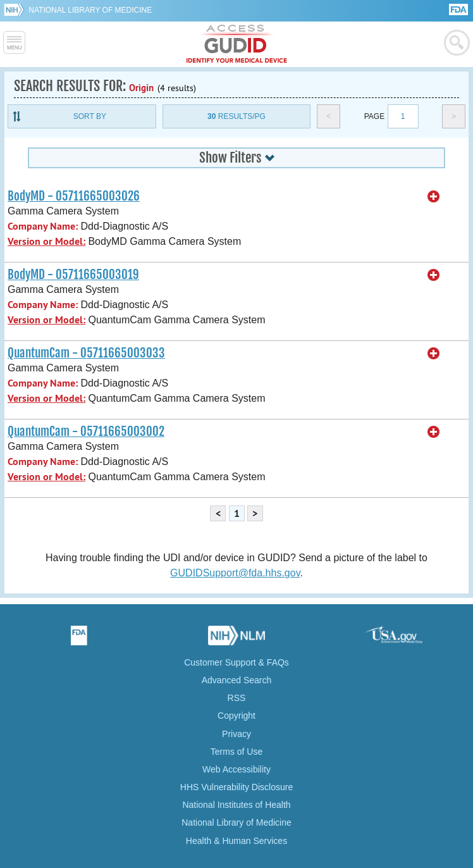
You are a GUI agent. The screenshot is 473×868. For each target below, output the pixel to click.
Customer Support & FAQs (236, 662)
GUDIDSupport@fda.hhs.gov (235, 573)
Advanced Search (237, 680)
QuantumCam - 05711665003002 (86, 431)
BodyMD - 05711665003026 (74, 196)
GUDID (237, 44)
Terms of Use (236, 752)
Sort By (90, 116)
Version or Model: (46, 241)
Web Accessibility (236, 769)
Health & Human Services (236, 841)
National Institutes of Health (236, 805)
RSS (237, 698)
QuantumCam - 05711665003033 (86, 353)
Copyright (236, 716)
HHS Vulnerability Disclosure (236, 787)
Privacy (236, 734)
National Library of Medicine (90, 10)
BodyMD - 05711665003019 (73, 275)
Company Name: (43, 226)
